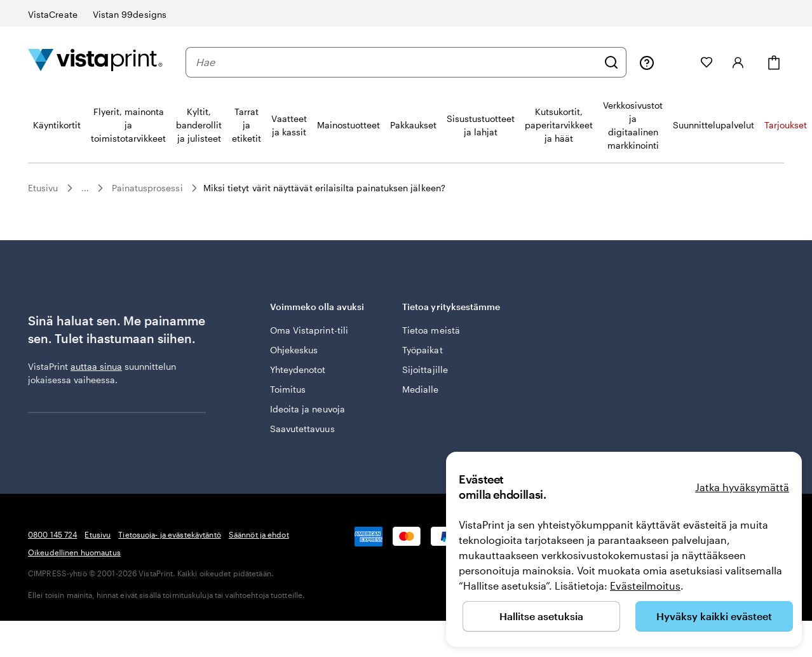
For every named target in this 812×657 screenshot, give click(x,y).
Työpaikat (423, 350)
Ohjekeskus (294, 350)
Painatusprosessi (147, 188)
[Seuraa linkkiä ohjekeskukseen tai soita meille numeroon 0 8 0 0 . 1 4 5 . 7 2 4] (647, 62)
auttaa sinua (96, 366)
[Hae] (611, 62)
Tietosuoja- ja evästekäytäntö (169, 534)
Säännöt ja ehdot (259, 534)
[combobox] (396, 62)
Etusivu (43, 188)
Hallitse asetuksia (541, 616)
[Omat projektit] (677, 62)
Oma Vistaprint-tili (309, 330)
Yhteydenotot (298, 369)
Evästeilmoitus (645, 586)
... (85, 188)
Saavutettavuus (302, 429)
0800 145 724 (52, 534)
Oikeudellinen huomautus (74, 552)
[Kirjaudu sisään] (738, 62)
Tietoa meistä (431, 330)
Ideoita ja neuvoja (308, 409)
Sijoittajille (425, 369)
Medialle (421, 389)
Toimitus (288, 389)
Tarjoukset (786, 125)
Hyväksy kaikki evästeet (714, 616)
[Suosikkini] (707, 62)
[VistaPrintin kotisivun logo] (95, 62)
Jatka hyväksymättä (742, 487)
